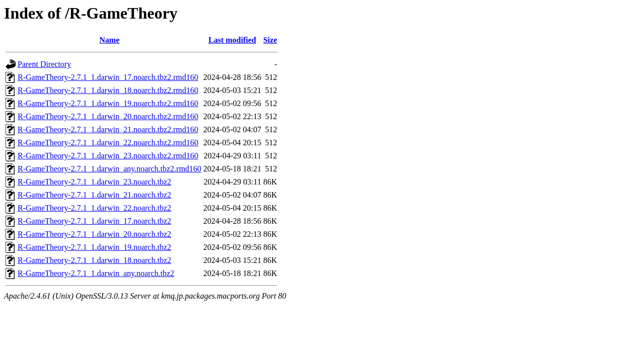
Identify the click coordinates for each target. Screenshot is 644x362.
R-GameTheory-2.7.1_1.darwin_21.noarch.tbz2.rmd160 (108, 129)
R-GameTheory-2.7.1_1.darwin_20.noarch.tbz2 (94, 234)
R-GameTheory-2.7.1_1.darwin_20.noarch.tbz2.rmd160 (108, 116)
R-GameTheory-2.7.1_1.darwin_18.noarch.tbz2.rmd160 (108, 90)
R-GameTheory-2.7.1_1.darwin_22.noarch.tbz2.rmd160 (108, 143)
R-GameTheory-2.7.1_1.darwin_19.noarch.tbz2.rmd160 (108, 103)
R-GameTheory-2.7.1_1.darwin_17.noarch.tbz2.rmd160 (108, 77)
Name (110, 40)
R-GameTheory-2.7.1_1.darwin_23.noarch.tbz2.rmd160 (108, 156)
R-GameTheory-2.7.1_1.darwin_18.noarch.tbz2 (94, 260)
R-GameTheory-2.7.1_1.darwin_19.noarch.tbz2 (94, 247)
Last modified (232, 40)
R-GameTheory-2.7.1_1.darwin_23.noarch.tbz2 (94, 182)
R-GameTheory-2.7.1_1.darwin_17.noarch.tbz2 (94, 221)
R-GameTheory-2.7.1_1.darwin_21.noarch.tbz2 (94, 195)
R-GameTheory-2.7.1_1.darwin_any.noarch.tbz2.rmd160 (109, 169)
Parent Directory (44, 64)
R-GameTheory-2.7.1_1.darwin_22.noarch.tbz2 (94, 208)
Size (270, 40)
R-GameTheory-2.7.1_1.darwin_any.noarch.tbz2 (96, 273)
